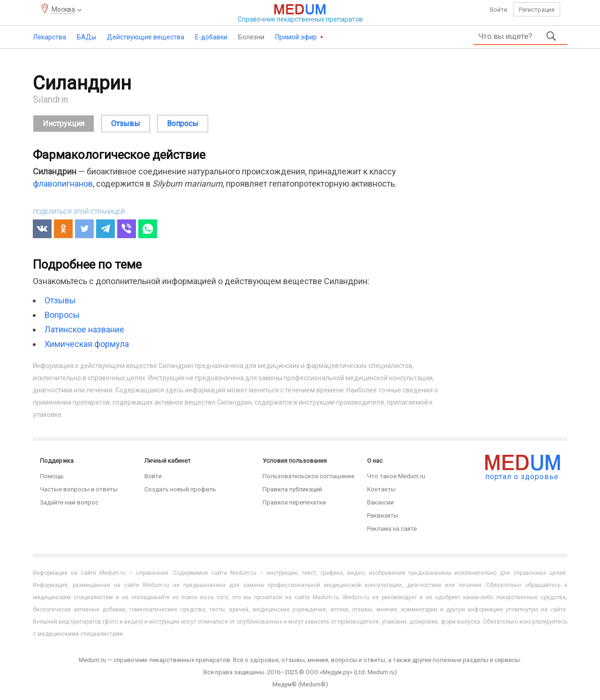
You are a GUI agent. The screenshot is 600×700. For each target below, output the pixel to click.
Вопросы (62, 315)
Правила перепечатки (294, 502)
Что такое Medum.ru (396, 476)
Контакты (381, 489)
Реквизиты (383, 516)
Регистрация (537, 10)
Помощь (52, 476)
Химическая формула (87, 344)
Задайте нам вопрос (69, 502)
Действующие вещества (146, 37)
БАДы (86, 37)
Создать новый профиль (180, 489)
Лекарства (49, 37)
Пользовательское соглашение (308, 476)
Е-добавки (211, 37)
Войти (499, 10)
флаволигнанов (63, 184)
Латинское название (84, 329)
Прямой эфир (297, 37)
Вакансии (380, 502)
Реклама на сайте (392, 529)
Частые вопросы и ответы (79, 489)
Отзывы (60, 300)
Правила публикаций (292, 489)
